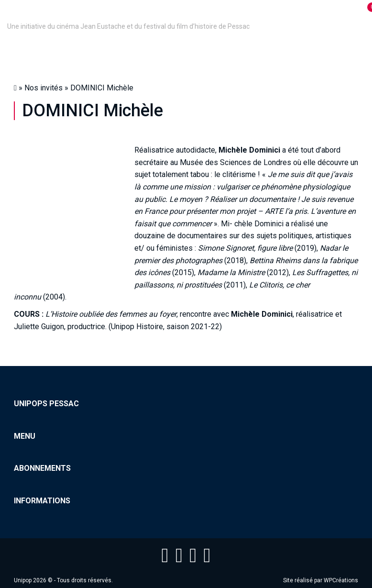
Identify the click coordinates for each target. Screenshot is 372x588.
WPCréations (341, 580)
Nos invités (44, 88)
